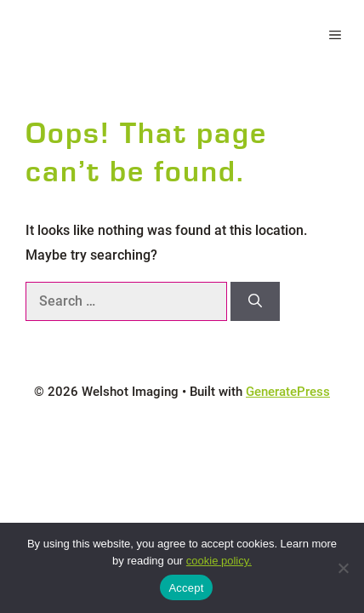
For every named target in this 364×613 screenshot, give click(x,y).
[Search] (255, 301)
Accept (186, 588)
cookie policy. (219, 561)
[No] (343, 568)
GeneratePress (288, 392)
